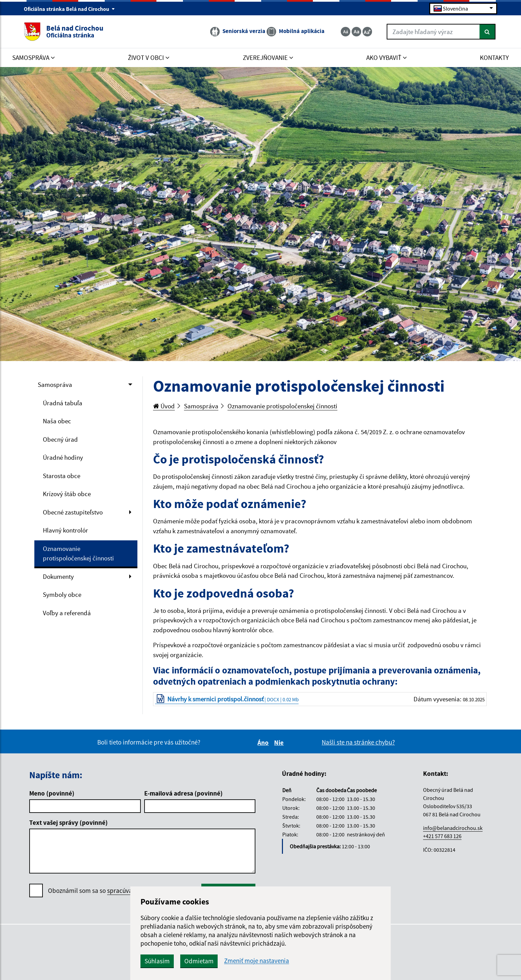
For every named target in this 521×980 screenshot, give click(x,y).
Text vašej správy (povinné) (69, 822)
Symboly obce (62, 594)
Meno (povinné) (52, 793)
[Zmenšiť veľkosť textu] (346, 32)
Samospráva (55, 385)
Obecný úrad (60, 439)
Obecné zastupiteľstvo (73, 512)
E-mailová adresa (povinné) (183, 793)
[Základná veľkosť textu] (356, 32)
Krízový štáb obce (67, 494)
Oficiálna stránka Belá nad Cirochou (69, 9)
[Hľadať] (488, 32)
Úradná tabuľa (63, 403)
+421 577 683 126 (442, 836)
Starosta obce (62, 476)
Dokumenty (58, 576)
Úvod (164, 406)
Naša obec (57, 421)
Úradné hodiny (63, 457)
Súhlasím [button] (157, 961)
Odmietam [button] (199, 961)
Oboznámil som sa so (119, 891)
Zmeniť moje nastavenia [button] (257, 961)
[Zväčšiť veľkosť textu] (367, 32)
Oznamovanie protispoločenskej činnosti (78, 553)
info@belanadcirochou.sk (453, 828)
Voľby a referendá (67, 613)
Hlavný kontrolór (65, 530)
